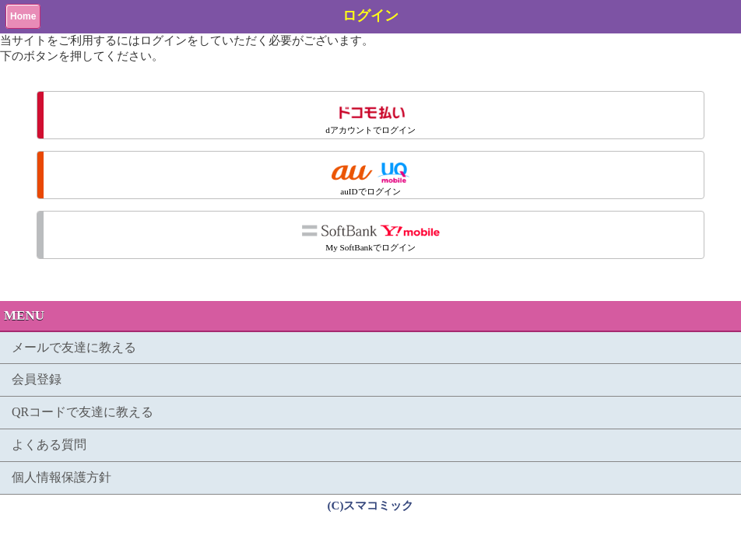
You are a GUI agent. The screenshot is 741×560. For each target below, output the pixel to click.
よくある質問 (49, 444)
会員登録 (37, 379)
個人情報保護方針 (61, 477)
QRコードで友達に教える (83, 412)
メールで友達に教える (74, 347)
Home (23, 16)
